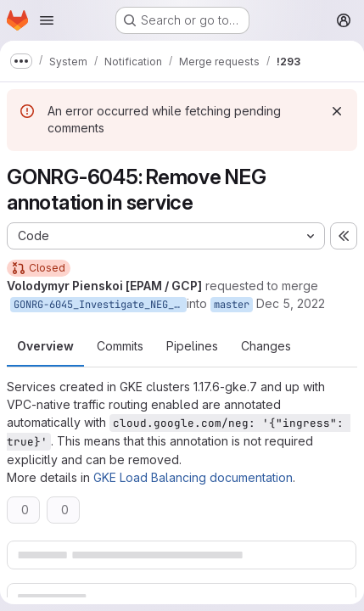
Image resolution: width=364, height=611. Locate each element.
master (232, 305)
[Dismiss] (337, 111)
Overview (45, 346)
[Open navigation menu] (47, 20)
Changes (266, 346)
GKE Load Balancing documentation (193, 477)
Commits (120, 346)
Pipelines (192, 346)
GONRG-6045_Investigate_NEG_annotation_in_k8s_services (100, 305)
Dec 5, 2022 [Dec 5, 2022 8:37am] (291, 303)
